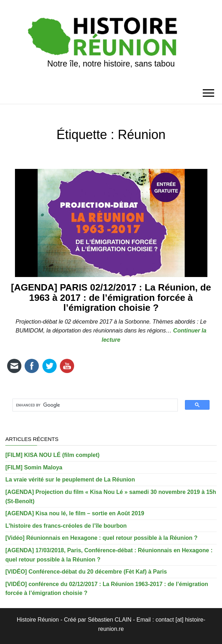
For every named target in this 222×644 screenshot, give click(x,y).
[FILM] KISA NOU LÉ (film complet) (52, 455)
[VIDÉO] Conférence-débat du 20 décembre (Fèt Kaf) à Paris (86, 572)
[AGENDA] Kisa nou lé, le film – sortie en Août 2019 (75, 513)
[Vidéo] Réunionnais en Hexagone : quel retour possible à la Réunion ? (101, 538)
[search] (92, 405)
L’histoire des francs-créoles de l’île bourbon (66, 526)
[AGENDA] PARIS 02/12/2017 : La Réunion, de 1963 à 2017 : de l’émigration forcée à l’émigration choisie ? (111, 297)
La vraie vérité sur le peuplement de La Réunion (70, 480)
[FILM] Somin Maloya (34, 467)
